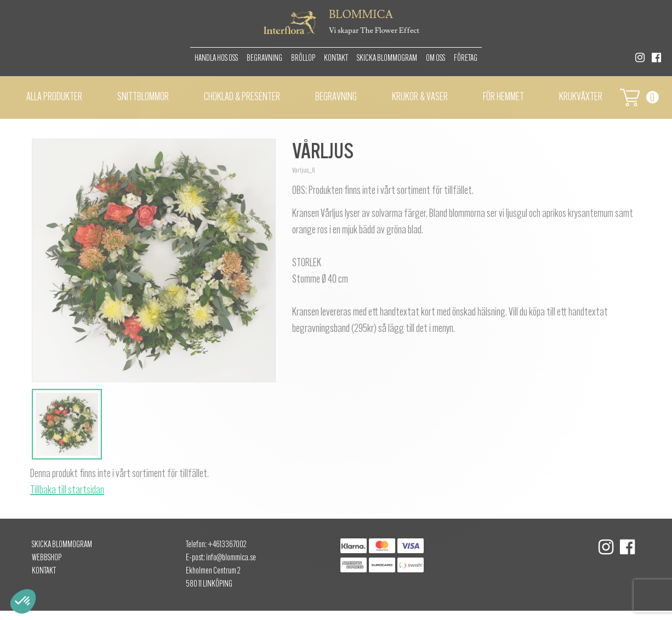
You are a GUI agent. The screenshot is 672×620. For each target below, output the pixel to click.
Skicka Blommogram (387, 59)
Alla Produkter (54, 97)
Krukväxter (581, 97)
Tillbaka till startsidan (67, 491)
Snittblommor (143, 97)
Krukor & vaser (420, 97)
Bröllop (303, 59)
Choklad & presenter (242, 97)
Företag (466, 59)
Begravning (264, 59)
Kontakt (336, 59)
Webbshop (47, 558)
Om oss (435, 59)
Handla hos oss (216, 59)
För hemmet (503, 97)
